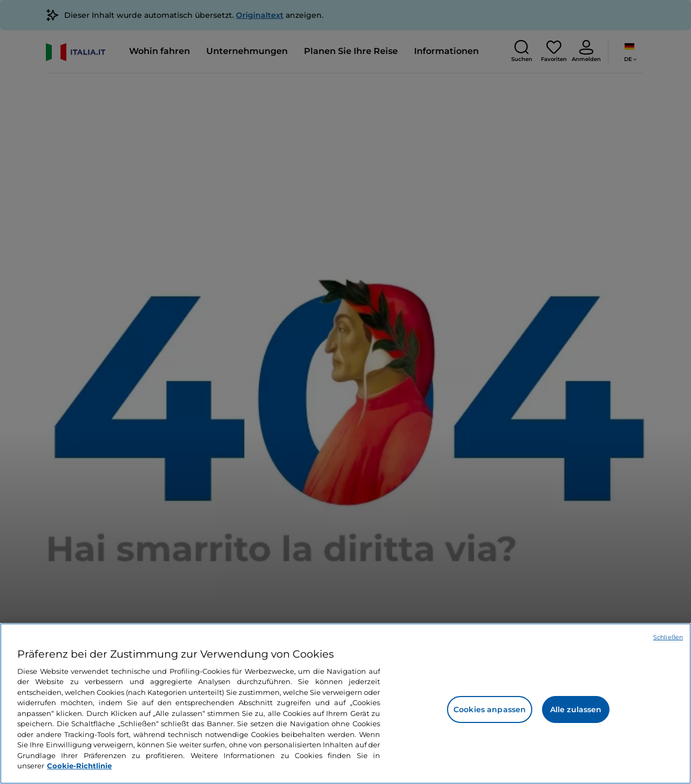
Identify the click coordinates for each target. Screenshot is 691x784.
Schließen (668, 637)
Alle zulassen (576, 709)
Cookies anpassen (490, 709)
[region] (345, 704)
